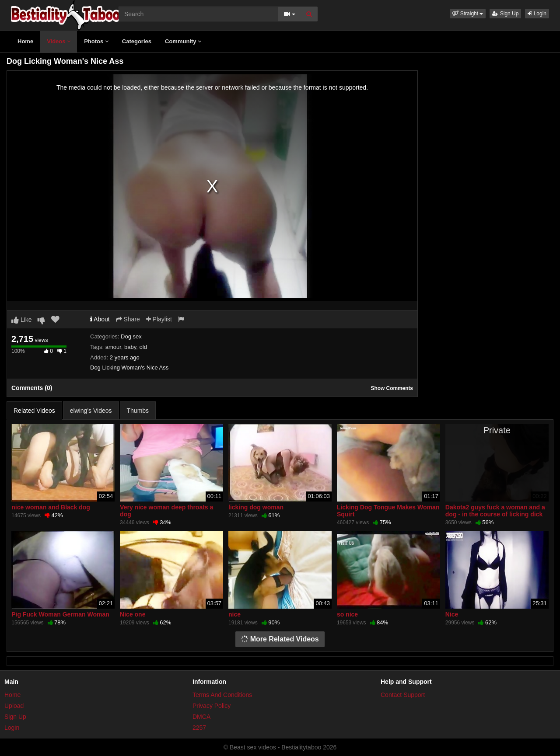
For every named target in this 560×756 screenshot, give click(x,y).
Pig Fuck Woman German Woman (60, 614)
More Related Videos (280, 639)
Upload (14, 706)
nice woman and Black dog (51, 507)
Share (128, 319)
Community (183, 41)
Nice (452, 614)
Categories (137, 41)
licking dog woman (256, 507)
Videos (59, 41)
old (143, 347)
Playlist (159, 319)
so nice (347, 614)
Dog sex (131, 336)
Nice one (133, 614)
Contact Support (403, 695)
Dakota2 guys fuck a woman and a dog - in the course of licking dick (495, 511)
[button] (468, 14)
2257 (199, 728)
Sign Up (505, 14)
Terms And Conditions (222, 695)
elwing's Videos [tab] (91, 411)
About (100, 319)
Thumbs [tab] (138, 411)
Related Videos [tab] (34, 411)
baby (130, 347)
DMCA (201, 717)
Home (25, 41)
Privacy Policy (212, 706)
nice (234, 614)
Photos (96, 41)
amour (113, 347)
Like (22, 320)
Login (537, 14)
